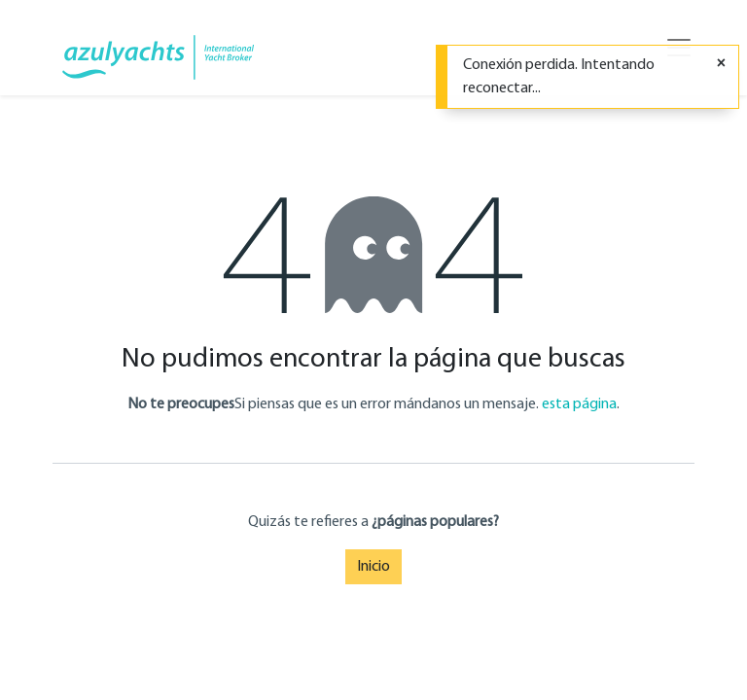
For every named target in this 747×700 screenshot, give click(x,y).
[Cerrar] (721, 64)
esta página (579, 404)
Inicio (373, 567)
